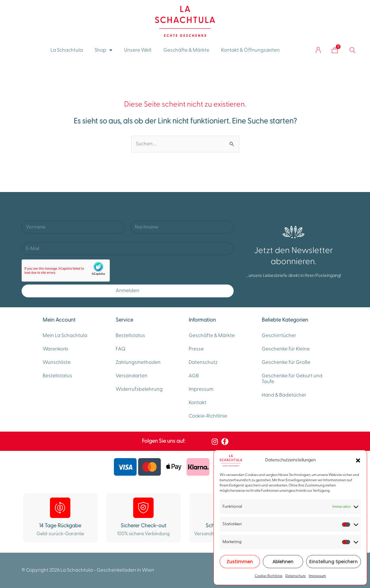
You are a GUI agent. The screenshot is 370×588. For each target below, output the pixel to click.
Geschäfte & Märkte (186, 50)
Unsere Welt (138, 50)
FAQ (121, 349)
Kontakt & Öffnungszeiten (250, 50)
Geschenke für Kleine (286, 349)
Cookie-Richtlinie (269, 576)
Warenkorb (55, 349)
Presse (196, 349)
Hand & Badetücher (284, 395)
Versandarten (132, 376)
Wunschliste (57, 362)
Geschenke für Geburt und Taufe (292, 379)
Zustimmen (240, 562)
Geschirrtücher (279, 336)
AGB (194, 376)
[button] (358, 460)
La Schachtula (67, 50)
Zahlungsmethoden (138, 362)
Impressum (317, 576)
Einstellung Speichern (333, 562)
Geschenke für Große (286, 362)
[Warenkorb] (335, 50)
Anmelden (127, 291)
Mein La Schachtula (65, 336)
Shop (104, 50)
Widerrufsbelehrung (139, 389)
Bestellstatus (57, 376)
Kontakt (198, 403)
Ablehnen (283, 562)
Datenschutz (296, 576)
